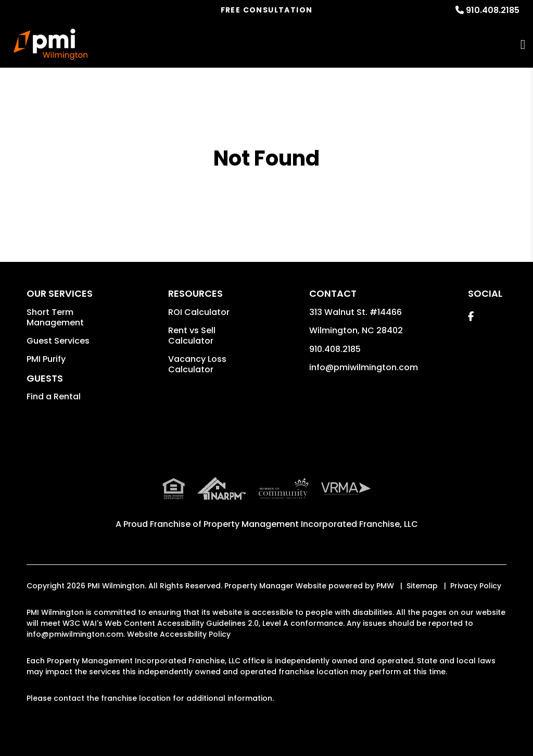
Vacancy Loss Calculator (197, 364)
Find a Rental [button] (54, 396)
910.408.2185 (493, 10)
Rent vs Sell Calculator (192, 336)
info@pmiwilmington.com (364, 367)
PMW (385, 586)
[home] (51, 44)
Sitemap (422, 586)
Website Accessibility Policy (179, 634)
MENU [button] (523, 45)
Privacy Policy (476, 586)
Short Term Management (55, 317)
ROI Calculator (199, 312)
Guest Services (58, 341)
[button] (471, 316)
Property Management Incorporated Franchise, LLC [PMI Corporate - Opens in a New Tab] (311, 524)
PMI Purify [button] (46, 359)
